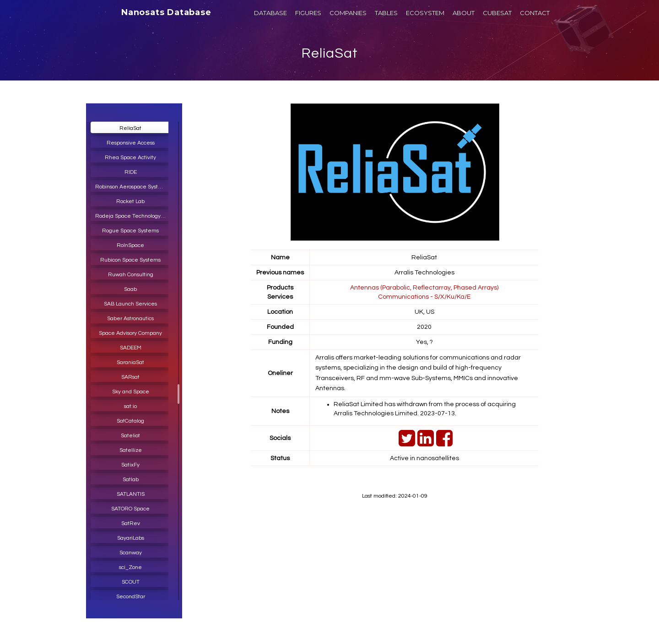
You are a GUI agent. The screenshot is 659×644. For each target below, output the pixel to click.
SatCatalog (130, 421)
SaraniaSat (130, 362)
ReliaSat (330, 53)
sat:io (130, 406)
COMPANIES (348, 13)
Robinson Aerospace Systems (132, 187)
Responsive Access (131, 143)
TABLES (386, 13)
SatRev (131, 523)
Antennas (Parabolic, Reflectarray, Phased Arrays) (424, 288)
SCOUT (131, 582)
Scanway (131, 553)
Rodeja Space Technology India (133, 216)
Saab (130, 289)
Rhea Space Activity (130, 158)
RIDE (131, 172)
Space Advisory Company (130, 333)
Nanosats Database (166, 12)
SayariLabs (131, 538)
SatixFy (130, 465)
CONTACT (535, 13)
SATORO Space (130, 509)
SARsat (130, 377)
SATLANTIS (131, 494)
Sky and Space (131, 392)
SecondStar (131, 597)
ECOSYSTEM (425, 13)
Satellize (131, 450)
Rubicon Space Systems (130, 260)
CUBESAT (497, 13)
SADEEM (131, 348)
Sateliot (130, 436)
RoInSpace (130, 245)
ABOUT (464, 13)
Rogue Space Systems (130, 231)
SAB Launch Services (130, 304)
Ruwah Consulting (131, 275)
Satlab (131, 480)
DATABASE (270, 13)
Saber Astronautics (130, 319)
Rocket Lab (130, 201)
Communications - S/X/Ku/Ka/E (424, 297)
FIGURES (308, 13)
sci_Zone (130, 567)
